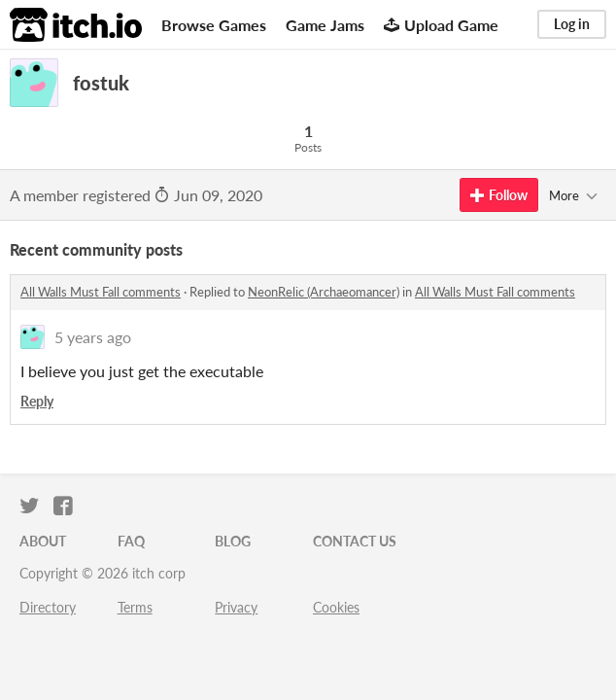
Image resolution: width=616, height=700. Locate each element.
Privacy (236, 607)
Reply (37, 401)
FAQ (131, 541)
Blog (233, 541)
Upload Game (441, 25)
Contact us (355, 541)
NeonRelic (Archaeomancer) (324, 292)
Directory (48, 607)
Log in (572, 24)
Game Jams (325, 25)
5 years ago (93, 337)
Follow (499, 195)
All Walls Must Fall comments (101, 292)
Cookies (336, 607)
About (43, 541)
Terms (135, 607)
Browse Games (214, 25)
